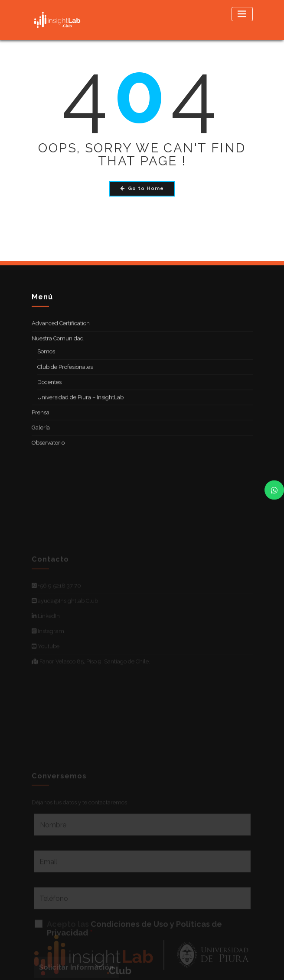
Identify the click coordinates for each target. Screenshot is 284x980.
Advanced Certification (61, 332)
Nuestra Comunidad (58, 348)
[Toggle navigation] (242, 14)
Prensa (41, 421)
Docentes (49, 391)
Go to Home (142, 188)
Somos (46, 361)
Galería (41, 437)
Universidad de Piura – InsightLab (80, 406)
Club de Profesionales (65, 376)
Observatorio (48, 452)
